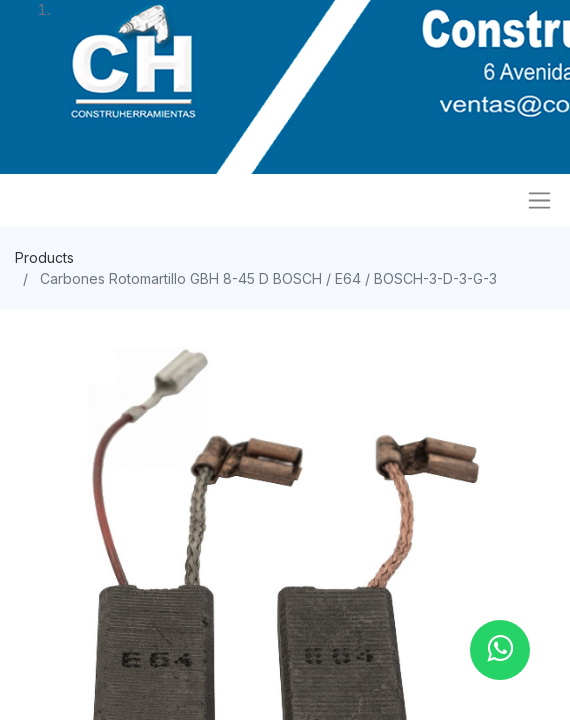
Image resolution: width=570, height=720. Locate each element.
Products (44, 257)
